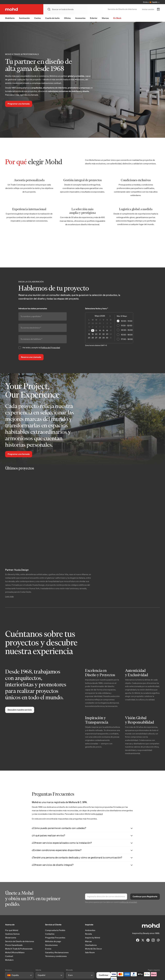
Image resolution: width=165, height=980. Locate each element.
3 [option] (111, 323)
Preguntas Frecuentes (55, 938)
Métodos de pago (53, 941)
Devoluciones (51, 945)
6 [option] (96, 327)
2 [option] (107, 323)
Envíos (48, 949)
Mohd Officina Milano (15, 952)
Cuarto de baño (52, 18)
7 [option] (100, 327)
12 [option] (93, 330)
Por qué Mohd (12, 930)
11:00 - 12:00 (124, 325)
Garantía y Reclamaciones (57, 952)
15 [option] (103, 330)
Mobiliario (10, 18)
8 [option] (104, 327)
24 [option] (111, 334)
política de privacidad (128, 902)
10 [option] (111, 327)
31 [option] (111, 338)
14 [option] (100, 330)
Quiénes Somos (12, 934)
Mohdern (9, 960)
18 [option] (89, 334)
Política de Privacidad (50, 348)
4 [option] (89, 327)
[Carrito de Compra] (158, 9)
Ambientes (90, 930)
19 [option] (93, 334)
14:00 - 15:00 (125, 330)
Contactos (50, 934)
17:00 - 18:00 (125, 339)
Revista (88, 934)
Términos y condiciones (56, 956)
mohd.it (99, 814)
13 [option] (96, 330)
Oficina (67, 18)
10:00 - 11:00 (125, 321)
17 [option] (111, 330)
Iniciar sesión (148, 9)
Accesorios (80, 18)
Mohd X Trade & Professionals (19, 949)
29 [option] (96, 323)
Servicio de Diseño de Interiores (122, 9)
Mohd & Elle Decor (94, 949)
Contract (9, 956)
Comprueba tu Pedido (55, 930)
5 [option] (93, 327)
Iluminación (24, 18)
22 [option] (104, 334)
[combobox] (8, 975)
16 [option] (107, 330)
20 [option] (96, 334)
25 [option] (89, 338)
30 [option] (100, 323)
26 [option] (93, 338)
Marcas (105, 18)
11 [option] (89, 330)
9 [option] (107, 327)
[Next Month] (110, 316)
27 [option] (89, 323)
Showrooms (11, 938)
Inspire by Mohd (92, 938)
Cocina (38, 18)
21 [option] (100, 334)
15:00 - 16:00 (125, 335)
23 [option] (107, 334)
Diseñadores (91, 945)
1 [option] (103, 323)
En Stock (117, 18)
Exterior (94, 18)
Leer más (9, 596)
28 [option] (93, 323)
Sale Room (90, 952)
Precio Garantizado (14, 945)
